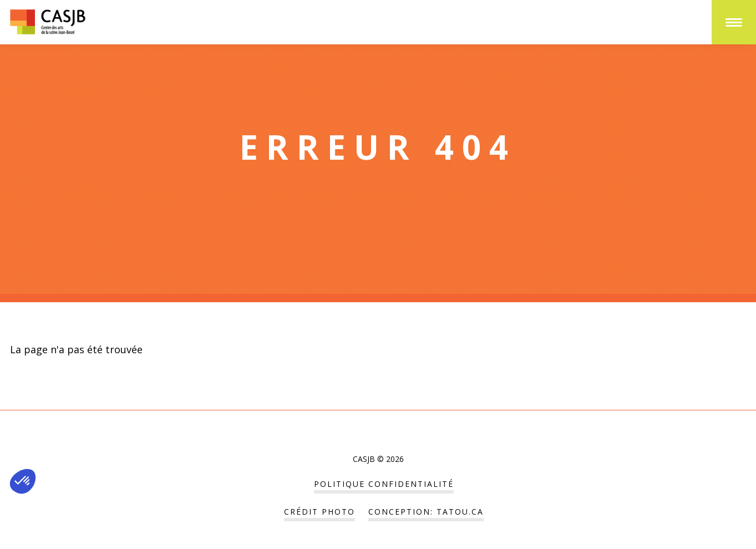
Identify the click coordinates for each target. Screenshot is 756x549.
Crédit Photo (319, 512)
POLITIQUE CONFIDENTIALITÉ (384, 484)
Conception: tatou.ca (426, 512)
